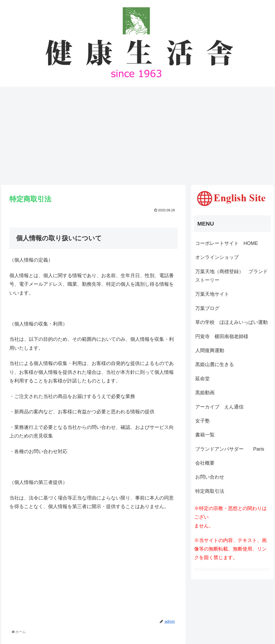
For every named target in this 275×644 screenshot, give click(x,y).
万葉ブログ (207, 308)
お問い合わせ (210, 477)
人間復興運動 (210, 350)
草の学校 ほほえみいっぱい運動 (231, 322)
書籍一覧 (205, 435)
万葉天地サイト (212, 294)
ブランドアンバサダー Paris (230, 449)
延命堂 (202, 379)
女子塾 (202, 421)
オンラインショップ (217, 257)
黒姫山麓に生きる (215, 364)
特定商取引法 (210, 491)
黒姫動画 (205, 393)
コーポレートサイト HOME (227, 243)
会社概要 (205, 463)
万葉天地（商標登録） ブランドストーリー (231, 276)
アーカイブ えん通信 (219, 407)
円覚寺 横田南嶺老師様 (222, 337)
